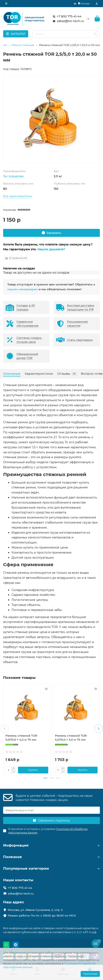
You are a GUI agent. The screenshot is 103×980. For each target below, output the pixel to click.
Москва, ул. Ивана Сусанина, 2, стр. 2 (35, 910)
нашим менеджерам (23, 289)
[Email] (51, 810)
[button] (5, 729)
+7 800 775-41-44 (66, 16)
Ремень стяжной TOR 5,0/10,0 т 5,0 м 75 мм (71, 738)
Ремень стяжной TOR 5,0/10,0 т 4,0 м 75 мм (21, 738)
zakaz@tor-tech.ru (67, 21)
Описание (12, 374)
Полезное (51, 857)
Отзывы (67, 374)
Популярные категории (51, 868)
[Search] (66, 34)
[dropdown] (6, 4)
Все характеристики (18, 196)
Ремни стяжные (23, 45)
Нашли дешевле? (51, 249)
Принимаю (90, 974)
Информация (51, 845)
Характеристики (39, 374)
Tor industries (13, 176)
